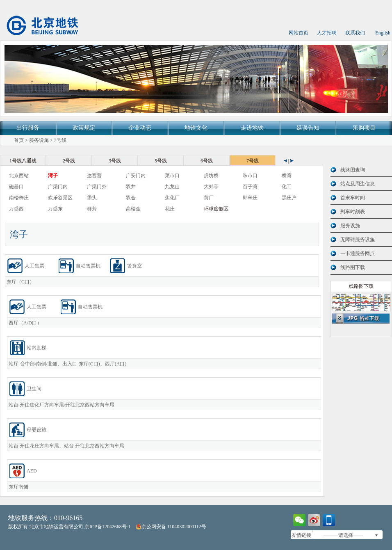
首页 (19, 140)
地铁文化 (196, 128)
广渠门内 (58, 187)
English (383, 33)
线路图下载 (353, 267)
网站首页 (299, 33)
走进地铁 (252, 128)
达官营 (94, 176)
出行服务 (28, 128)
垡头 (92, 198)
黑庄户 (289, 198)
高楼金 (133, 209)
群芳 (92, 209)
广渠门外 (97, 187)
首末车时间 (353, 198)
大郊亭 (211, 187)
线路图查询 (353, 170)
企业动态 (140, 128)
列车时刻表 (353, 212)
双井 (131, 187)
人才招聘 (327, 33)
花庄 (170, 209)
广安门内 (136, 176)
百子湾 (250, 187)
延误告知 (308, 128)
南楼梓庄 (19, 198)
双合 (131, 198)
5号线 (161, 161)
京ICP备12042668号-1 (108, 527)
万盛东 (55, 209)
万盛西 (16, 209)
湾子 (53, 176)
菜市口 (172, 176)
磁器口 (16, 187)
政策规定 (84, 128)
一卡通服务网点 (358, 253)
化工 (287, 187)
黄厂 (209, 198)
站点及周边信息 (358, 184)
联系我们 (355, 33)
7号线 (60, 140)
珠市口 (250, 176)
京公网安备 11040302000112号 (171, 527)
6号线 (207, 161)
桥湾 (287, 176)
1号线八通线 (23, 161)
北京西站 (19, 176)
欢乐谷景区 (60, 198)
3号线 (115, 161)
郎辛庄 (250, 198)
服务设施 (39, 140)
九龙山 (172, 187)
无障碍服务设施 (358, 240)
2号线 (69, 161)
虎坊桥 (211, 176)
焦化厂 (172, 198)
